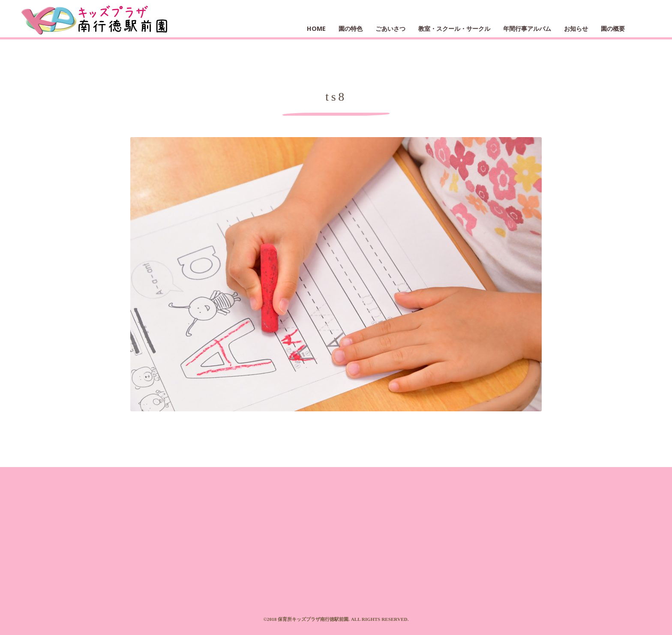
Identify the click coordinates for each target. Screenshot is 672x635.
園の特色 (351, 28)
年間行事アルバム (527, 28)
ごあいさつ (390, 28)
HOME (316, 28)
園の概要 (613, 28)
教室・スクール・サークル (454, 28)
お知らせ (576, 28)
